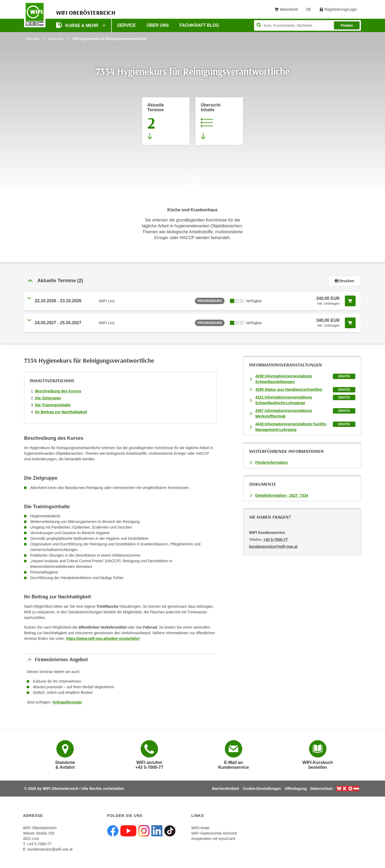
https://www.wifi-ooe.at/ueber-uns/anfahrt (103, 638)
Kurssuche (56, 39)
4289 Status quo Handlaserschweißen (289, 389)
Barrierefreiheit (226, 789)
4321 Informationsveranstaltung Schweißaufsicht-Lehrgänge (284, 400)
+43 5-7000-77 (276, 540)
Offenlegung (296, 789)
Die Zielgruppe (48, 398)
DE (310, 10)
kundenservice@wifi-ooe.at (50, 849)
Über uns (158, 25)
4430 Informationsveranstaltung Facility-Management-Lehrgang (291, 427)
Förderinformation (272, 462)
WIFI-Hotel (200, 828)
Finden (347, 25)
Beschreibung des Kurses (58, 391)
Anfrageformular (67, 702)
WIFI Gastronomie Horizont (214, 833)
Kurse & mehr (78, 25)
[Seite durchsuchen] (307, 25)
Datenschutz (322, 789)
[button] (176, 281)
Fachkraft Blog (199, 25)
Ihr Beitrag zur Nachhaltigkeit (61, 412)
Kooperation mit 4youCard (213, 839)
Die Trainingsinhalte (53, 405)
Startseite (32, 39)
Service (126, 25)
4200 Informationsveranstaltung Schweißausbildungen (284, 379)
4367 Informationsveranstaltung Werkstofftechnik (284, 413)
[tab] (192, 281)
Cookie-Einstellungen (262, 789)
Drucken (344, 281)
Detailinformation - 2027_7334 (282, 495)
